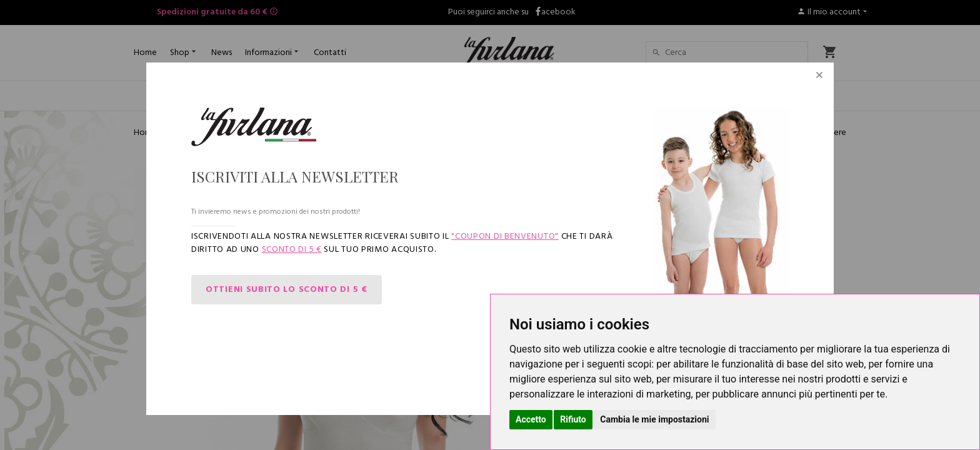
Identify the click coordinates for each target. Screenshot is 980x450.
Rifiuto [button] (573, 419)
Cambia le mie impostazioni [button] (654, 419)
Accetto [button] (531, 419)
